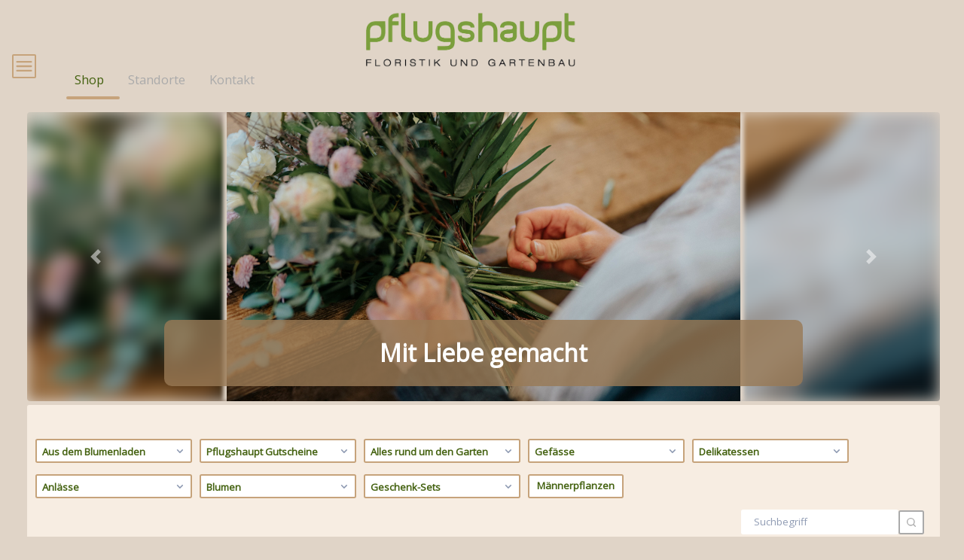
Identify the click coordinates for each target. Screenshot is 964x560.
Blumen (279, 505)
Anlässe (115, 505)
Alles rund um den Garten (443, 470)
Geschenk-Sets (443, 505)
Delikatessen (772, 470)
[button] (96, 275)
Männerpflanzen (576, 505)
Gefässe (607, 470)
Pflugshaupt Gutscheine (279, 470)
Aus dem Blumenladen (115, 470)
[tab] (456, 399)
